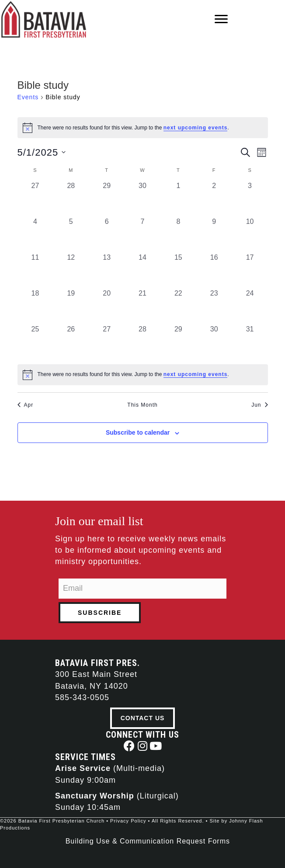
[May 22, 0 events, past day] (178, 306)
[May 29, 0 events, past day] (178, 342)
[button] (130, 746)
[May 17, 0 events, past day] (250, 270)
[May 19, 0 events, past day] (71, 306)
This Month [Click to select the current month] (142, 405)
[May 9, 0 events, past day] (214, 234)
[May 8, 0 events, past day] (178, 234)
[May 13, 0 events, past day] (107, 270)
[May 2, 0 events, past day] (214, 199)
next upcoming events (196, 128)
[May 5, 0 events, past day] (71, 234)
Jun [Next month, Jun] (259, 405)
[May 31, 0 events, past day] (250, 342)
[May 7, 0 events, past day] (142, 234)
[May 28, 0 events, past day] (142, 342)
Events (28, 97)
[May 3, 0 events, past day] (250, 199)
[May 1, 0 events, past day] (178, 199)
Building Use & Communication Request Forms (148, 841)
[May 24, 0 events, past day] (250, 306)
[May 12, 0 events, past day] (71, 270)
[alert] (143, 375)
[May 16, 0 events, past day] (214, 270)
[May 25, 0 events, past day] (35, 342)
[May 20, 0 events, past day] (107, 306)
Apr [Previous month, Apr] (26, 405)
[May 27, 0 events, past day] (107, 342)
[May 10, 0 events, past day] (250, 234)
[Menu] (221, 19)
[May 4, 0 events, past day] (35, 234)
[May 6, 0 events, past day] (107, 234)
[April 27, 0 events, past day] (35, 199)
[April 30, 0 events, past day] (142, 199)
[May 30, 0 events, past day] (214, 342)
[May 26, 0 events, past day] (71, 342)
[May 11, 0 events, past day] (35, 270)
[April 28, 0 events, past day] (71, 199)
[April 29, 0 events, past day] (107, 199)
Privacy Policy (128, 821)
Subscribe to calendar (138, 432)
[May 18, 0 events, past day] (35, 306)
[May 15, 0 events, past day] (178, 270)
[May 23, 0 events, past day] (214, 306)
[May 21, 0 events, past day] (142, 306)
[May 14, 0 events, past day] (142, 270)
